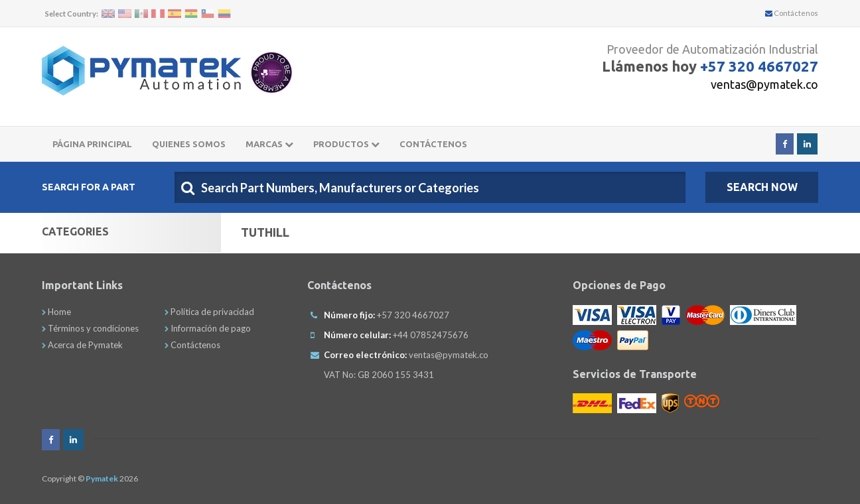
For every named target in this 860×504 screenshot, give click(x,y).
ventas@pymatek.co (764, 84)
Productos (346, 144)
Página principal (92, 144)
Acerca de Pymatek (82, 345)
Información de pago (208, 328)
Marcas (269, 144)
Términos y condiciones (90, 328)
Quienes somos (189, 144)
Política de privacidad (209, 312)
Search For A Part (89, 187)
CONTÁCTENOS (433, 144)
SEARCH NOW (762, 187)
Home (56, 312)
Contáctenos (792, 13)
